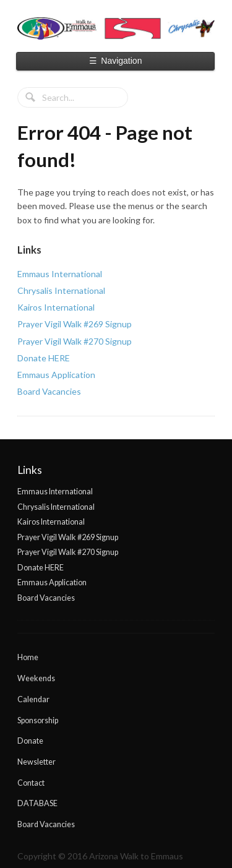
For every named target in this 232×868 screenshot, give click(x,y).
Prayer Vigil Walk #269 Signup (75, 324)
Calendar (33, 699)
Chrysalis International (61, 290)
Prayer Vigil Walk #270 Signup (75, 341)
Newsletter (37, 762)
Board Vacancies (49, 391)
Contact (31, 783)
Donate (30, 741)
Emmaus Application (56, 375)
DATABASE (37, 803)
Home (28, 657)
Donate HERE (44, 358)
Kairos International (56, 307)
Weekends (36, 678)
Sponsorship (38, 720)
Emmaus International (60, 274)
